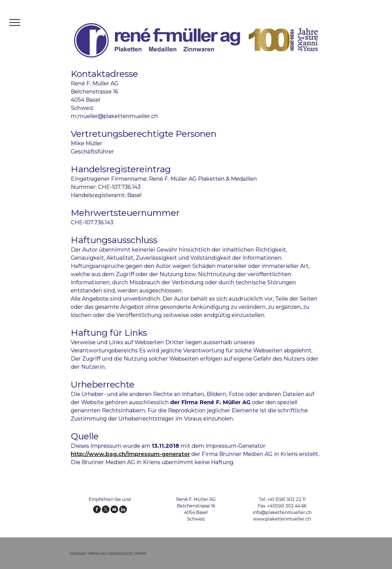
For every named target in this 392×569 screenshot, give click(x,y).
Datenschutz (97, 553)
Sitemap (141, 553)
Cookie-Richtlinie (120, 553)
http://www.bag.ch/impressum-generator (130, 454)
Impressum (77, 553)
